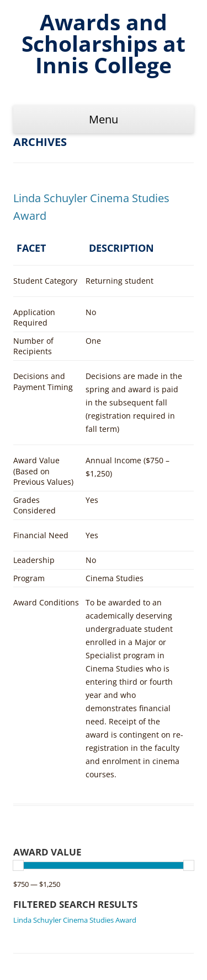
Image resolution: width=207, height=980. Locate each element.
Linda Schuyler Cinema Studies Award (75, 920)
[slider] (18, 865)
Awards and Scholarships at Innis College (104, 44)
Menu (104, 119)
